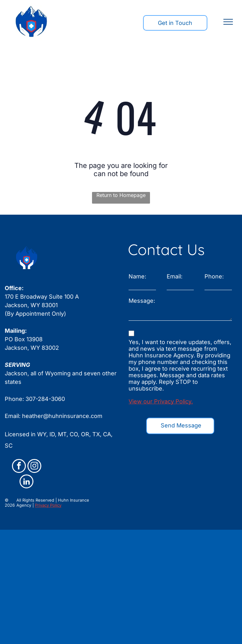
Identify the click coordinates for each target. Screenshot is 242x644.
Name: (137, 276)
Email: (175, 276)
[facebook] (19, 467)
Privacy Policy (48, 505)
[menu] (228, 22)
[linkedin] (26, 482)
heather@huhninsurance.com (62, 416)
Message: (142, 301)
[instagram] (34, 467)
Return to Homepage (121, 195)
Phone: (214, 276)
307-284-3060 (45, 399)
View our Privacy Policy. (161, 401)
